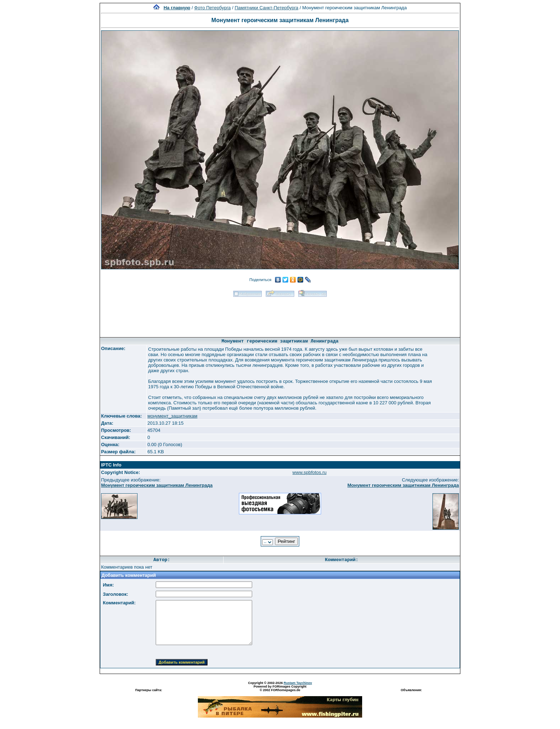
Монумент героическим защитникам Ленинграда (157, 485)
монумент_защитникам (172, 416)
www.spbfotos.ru (309, 472)
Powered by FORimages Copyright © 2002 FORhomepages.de (280, 688)
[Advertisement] (280, 315)
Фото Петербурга (212, 8)
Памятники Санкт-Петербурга (266, 8)
